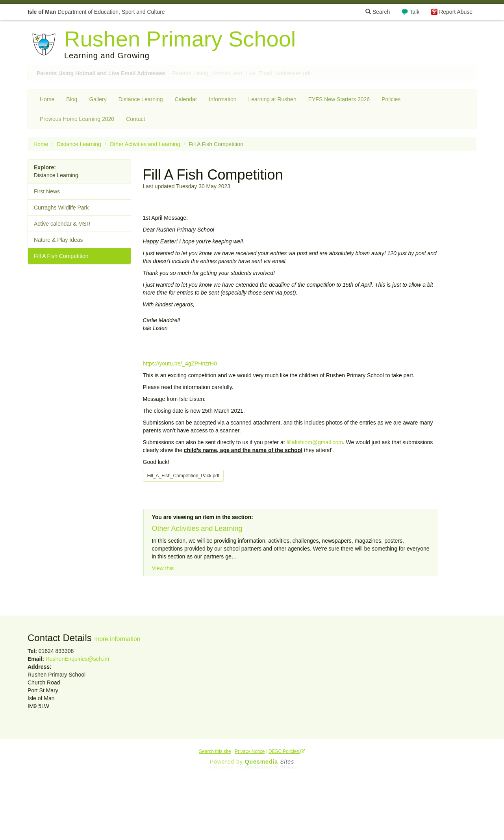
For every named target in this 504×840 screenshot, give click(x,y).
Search (378, 12)
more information (117, 639)
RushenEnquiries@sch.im (77, 659)
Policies (391, 99)
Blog (72, 99)
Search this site (215, 751)
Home (47, 99)
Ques (270, 762)
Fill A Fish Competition (61, 256)
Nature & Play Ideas (58, 240)
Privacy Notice (250, 751)
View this (163, 568)
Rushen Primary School (180, 39)
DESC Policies (287, 751)
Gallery (98, 99)
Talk (414, 12)
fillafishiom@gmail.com (314, 442)
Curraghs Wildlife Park (61, 208)
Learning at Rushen (272, 99)
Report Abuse (456, 12)
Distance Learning (141, 99)
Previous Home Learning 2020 (77, 119)
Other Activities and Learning (145, 144)
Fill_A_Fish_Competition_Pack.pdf (183, 476)
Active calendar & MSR (62, 224)
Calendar (186, 99)
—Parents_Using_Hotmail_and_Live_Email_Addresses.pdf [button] (174, 73)
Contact (135, 119)
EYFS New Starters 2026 (339, 99)
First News (47, 191)
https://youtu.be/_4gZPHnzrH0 (180, 363)
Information (222, 99)
